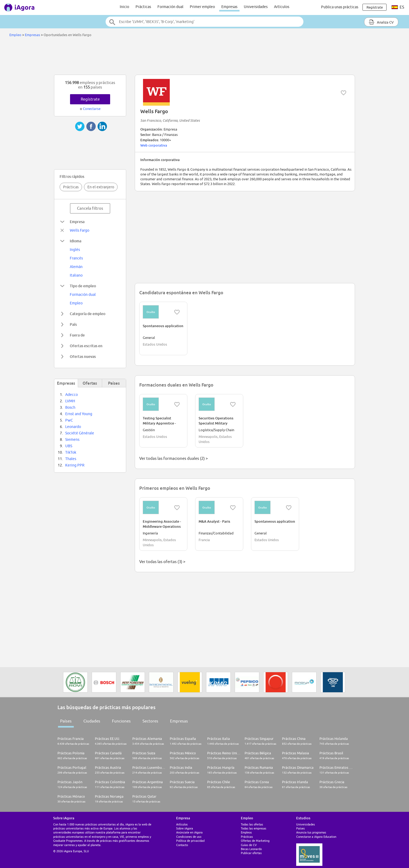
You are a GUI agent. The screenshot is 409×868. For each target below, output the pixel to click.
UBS (69, 446)
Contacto (182, 845)
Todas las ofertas (252, 824)
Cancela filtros (90, 208)
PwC (69, 420)
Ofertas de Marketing (255, 841)
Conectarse (92, 109)
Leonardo (73, 427)
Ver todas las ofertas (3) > (162, 562)
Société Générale (80, 433)
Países (66, 721)
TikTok (71, 452)
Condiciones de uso (189, 837)
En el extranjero (101, 187)
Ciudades (92, 721)
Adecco (72, 395)
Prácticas (143, 7)
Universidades (256, 7)
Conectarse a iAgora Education (316, 837)
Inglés (75, 250)
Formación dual (170, 7)
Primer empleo (202, 7)
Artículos (282, 7)
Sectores (150, 721)
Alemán (76, 267)
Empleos (246, 832)
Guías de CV (249, 845)
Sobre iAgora (185, 828)
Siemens (72, 439)
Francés (76, 258)
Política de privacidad (190, 841)
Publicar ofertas (251, 853)
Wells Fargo (80, 230)
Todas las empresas (254, 828)
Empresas (229, 7)
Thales (71, 459)
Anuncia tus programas (311, 832)
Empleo (15, 35)
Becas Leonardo (251, 849)
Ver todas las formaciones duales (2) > (173, 458)
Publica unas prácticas (340, 7)
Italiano (76, 275)
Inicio (124, 7)
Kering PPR (75, 465)
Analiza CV (381, 22)
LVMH (70, 401)
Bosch (70, 407)
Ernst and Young (79, 414)
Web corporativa (154, 145)
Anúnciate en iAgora (189, 832)
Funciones (121, 721)
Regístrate (90, 99)
